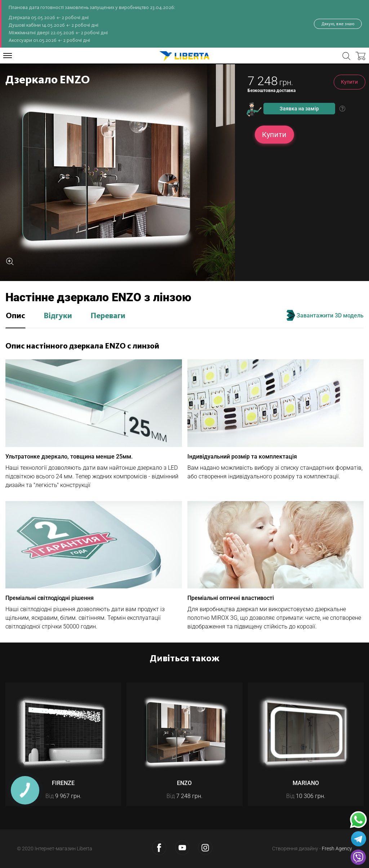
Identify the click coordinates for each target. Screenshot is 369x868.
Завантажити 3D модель (325, 315)
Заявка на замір (299, 109)
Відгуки (58, 316)
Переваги (108, 316)
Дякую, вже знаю (338, 24)
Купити (349, 82)
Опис (15, 316)
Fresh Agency (337, 849)
